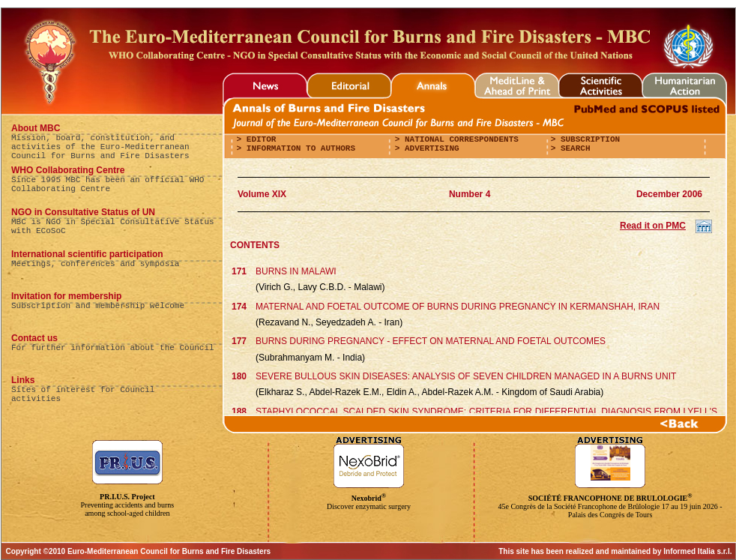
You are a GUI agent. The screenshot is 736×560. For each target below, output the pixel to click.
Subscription (588, 139)
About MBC (36, 128)
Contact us (34, 338)
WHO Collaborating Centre (68, 170)
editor (259, 139)
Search (573, 148)
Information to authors (298, 148)
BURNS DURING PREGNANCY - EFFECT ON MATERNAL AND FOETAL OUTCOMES (431, 341)
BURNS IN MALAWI (296, 271)
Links (23, 380)
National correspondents (459, 139)
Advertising (429, 148)
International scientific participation (87, 254)
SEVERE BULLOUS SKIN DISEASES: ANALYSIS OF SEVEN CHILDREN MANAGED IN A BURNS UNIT (466, 376)
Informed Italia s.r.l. (697, 551)
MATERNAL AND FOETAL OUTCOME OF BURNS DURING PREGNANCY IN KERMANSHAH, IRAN (458, 307)
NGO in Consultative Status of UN (83, 212)
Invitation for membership (66, 296)
